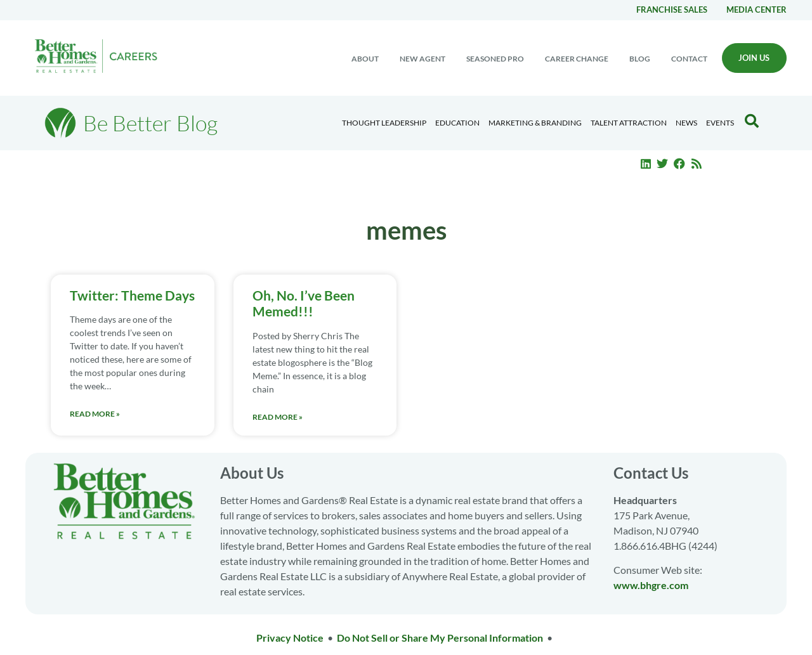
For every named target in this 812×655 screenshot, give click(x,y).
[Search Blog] (752, 121)
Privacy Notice (290, 638)
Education (457, 123)
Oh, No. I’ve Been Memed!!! (304, 303)
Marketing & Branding (535, 123)
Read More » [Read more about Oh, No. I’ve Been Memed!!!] (278, 417)
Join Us (754, 58)
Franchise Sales (672, 10)
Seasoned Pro (495, 59)
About (365, 59)
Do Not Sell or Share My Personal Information (440, 638)
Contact (689, 59)
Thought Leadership (384, 123)
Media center (756, 10)
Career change (577, 59)
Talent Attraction (629, 123)
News (686, 123)
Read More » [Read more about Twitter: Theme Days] (95, 414)
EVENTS (720, 123)
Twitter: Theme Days (132, 295)
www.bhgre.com (651, 585)
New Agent (422, 59)
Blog (640, 59)
